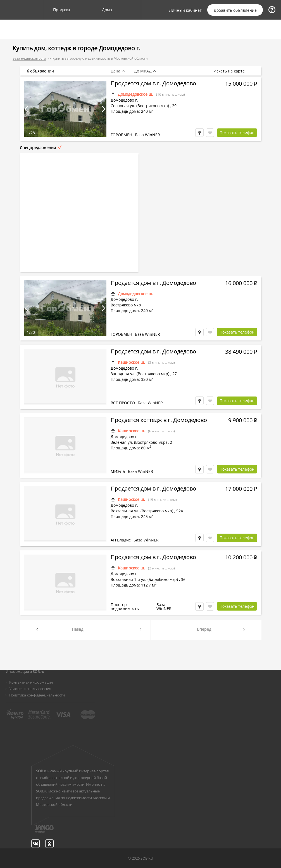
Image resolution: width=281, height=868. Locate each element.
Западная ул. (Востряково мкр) (140, 374)
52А (180, 511)
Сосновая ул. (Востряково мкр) (140, 106)
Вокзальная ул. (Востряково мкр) (142, 511)
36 (183, 579)
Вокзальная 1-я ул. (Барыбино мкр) (144, 579)
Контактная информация (31, 682)
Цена (116, 71)
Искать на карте (232, 71)
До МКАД (143, 71)
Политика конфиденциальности (37, 695)
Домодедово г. (124, 100)
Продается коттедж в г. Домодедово (159, 421)
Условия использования (30, 689)
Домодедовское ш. (135, 94)
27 (175, 374)
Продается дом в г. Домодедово (153, 84)
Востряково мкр (126, 305)
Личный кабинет (185, 10)
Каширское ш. (131, 362)
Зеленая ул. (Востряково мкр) (139, 442)
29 (174, 106)
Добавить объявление (235, 10)
